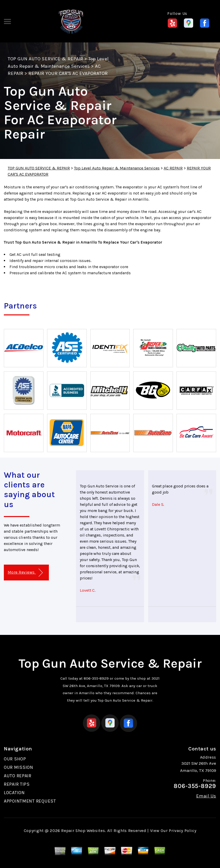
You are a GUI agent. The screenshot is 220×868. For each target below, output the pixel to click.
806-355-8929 (96, 678)
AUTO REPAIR (18, 776)
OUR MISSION (19, 767)
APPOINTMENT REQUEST (30, 801)
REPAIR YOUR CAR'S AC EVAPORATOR (68, 73)
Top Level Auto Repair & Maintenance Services (117, 168)
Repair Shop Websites (83, 831)
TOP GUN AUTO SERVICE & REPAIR (45, 59)
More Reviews (25, 573)
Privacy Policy (183, 831)
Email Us (206, 796)
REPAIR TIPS (17, 784)
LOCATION (14, 793)
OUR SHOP (15, 759)
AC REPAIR (173, 168)
